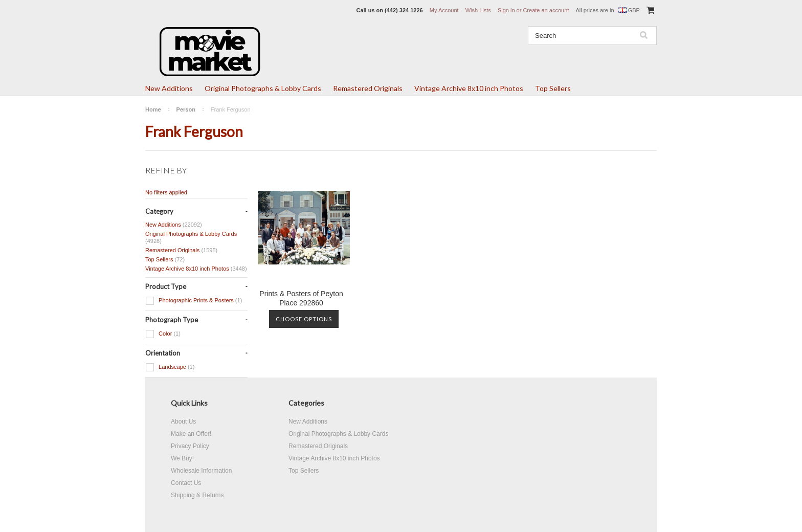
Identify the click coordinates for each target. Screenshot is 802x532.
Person (186, 109)
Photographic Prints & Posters (194, 301)
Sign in (506, 10)
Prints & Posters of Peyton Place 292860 (301, 298)
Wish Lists (478, 10)
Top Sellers (553, 88)
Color (163, 334)
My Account (444, 10)
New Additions (169, 88)
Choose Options (304, 319)
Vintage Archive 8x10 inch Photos (469, 88)
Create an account (546, 10)
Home (153, 109)
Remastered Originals (368, 88)
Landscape (170, 367)
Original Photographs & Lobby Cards (263, 88)
